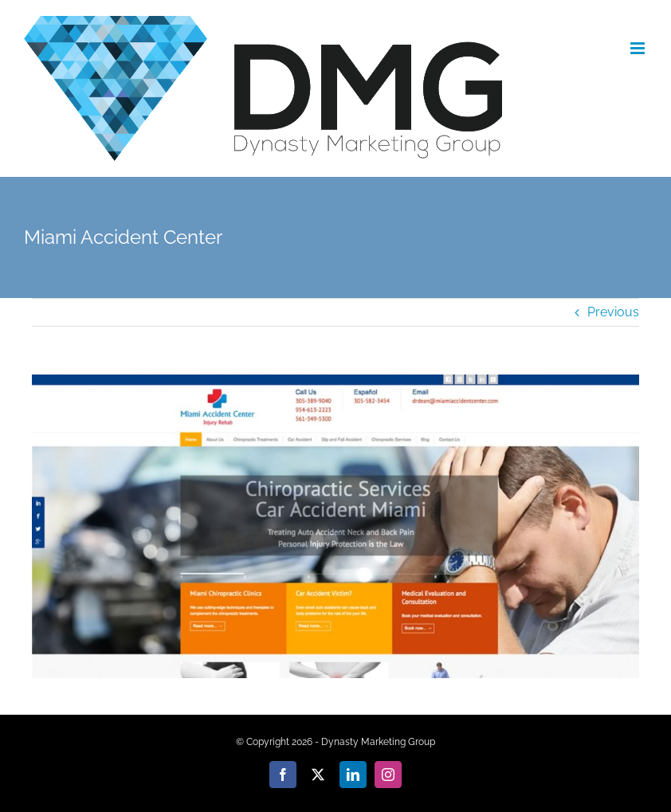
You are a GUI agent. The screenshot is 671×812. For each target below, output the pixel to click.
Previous (613, 312)
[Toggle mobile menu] (639, 48)
